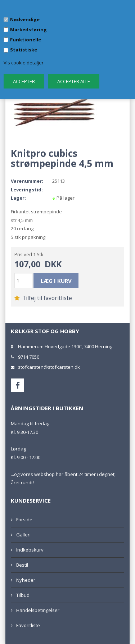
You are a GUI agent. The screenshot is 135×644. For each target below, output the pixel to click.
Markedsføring (28, 30)
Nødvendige (25, 19)
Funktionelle (26, 40)
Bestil (22, 565)
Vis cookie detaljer (24, 63)
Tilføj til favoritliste (43, 298)
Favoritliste (28, 625)
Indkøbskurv (30, 550)
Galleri (23, 535)
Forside (24, 520)
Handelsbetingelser (38, 610)
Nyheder (26, 580)
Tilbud (23, 595)
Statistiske (24, 50)
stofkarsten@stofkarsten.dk (49, 367)
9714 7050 (29, 357)
